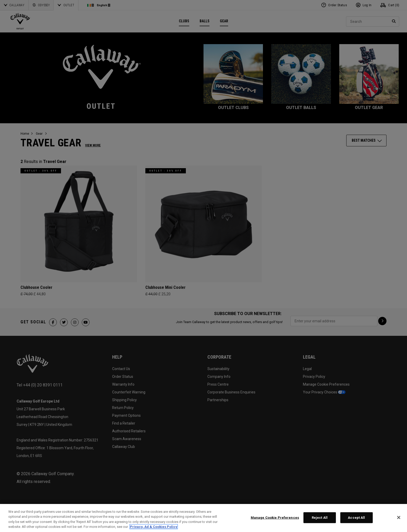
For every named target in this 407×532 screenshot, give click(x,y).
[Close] (399, 517)
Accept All (356, 518)
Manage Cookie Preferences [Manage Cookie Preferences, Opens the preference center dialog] (275, 518)
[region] (203, 518)
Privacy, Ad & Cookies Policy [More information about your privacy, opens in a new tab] (154, 527)
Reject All (320, 518)
